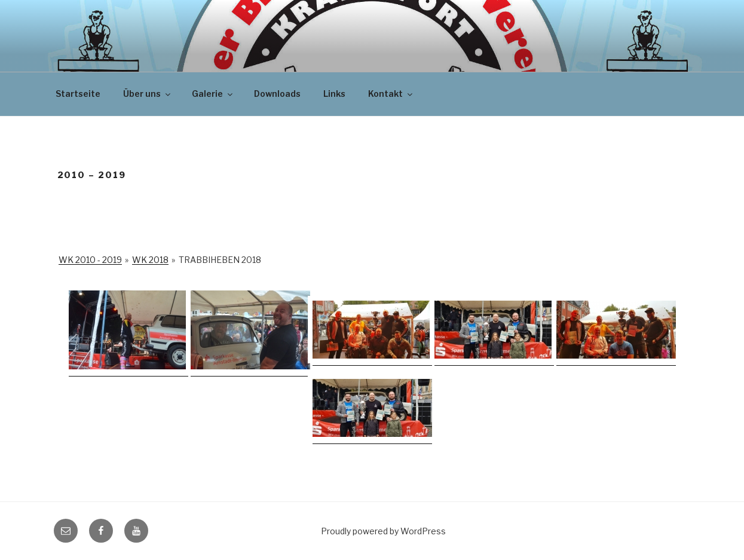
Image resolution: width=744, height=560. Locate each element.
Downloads (277, 94)
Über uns (148, 94)
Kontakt (391, 94)
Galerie (213, 94)
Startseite (78, 94)
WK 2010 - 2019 (90, 260)
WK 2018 (150, 260)
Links (334, 94)
